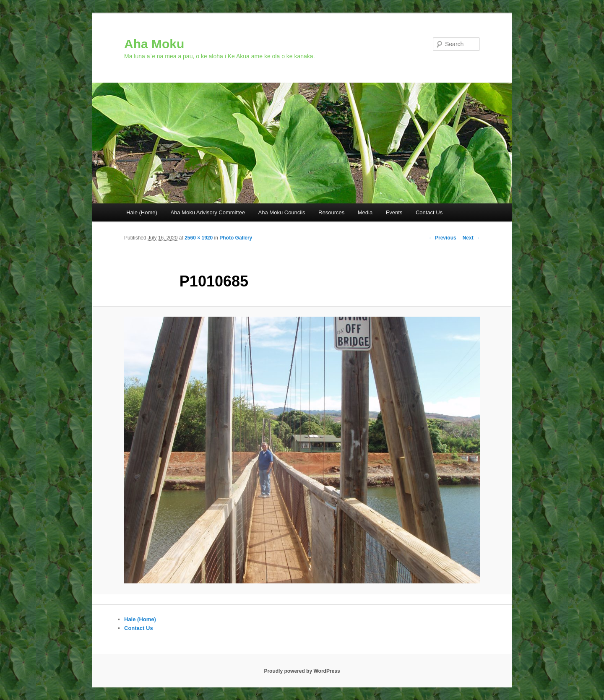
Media (365, 212)
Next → (471, 238)
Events (394, 212)
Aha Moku (154, 44)
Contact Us (429, 212)
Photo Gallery (236, 238)
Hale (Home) (142, 212)
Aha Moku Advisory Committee (208, 212)
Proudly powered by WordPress (302, 671)
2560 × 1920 (199, 238)
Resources (331, 212)
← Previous (443, 238)
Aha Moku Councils (282, 212)
